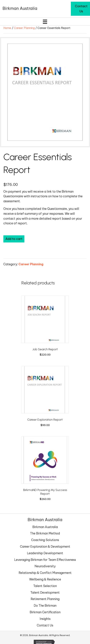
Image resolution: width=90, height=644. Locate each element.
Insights (45, 619)
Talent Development (45, 593)
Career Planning (24, 28)
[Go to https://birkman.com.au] (20, 8)
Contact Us (45, 625)
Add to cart (14, 239)
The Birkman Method (45, 533)
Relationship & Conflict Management (45, 573)
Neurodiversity (45, 566)
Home (7, 28)
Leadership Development (45, 553)
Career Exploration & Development (45, 547)
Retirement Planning (45, 599)
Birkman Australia (45, 527)
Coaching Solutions (45, 540)
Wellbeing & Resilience (45, 579)
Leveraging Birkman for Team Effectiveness (45, 560)
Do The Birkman (45, 606)
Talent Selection (45, 586)
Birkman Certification (45, 612)
